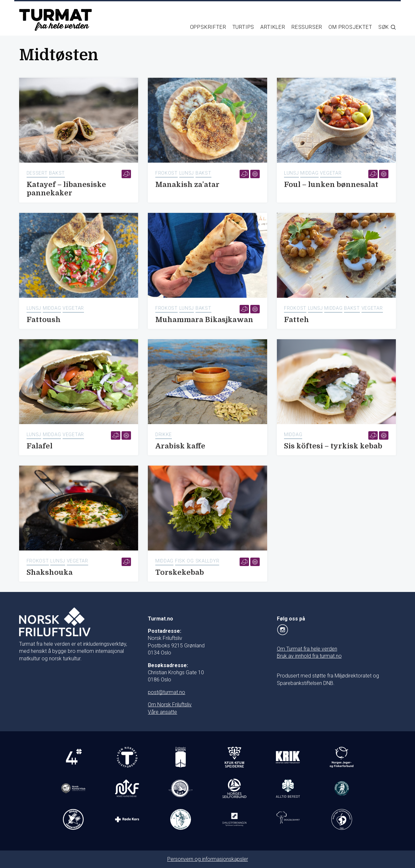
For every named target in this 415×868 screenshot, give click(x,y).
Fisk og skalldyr (197, 561)
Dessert (37, 173)
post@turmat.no (166, 692)
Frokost (166, 173)
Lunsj (187, 173)
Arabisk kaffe (180, 446)
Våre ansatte (162, 712)
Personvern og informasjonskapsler (208, 859)
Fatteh (296, 320)
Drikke (164, 435)
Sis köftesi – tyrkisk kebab (333, 446)
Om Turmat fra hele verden (307, 649)
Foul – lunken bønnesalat (331, 185)
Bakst (57, 173)
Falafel (40, 446)
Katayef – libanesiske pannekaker (66, 189)
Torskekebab (180, 572)
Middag (309, 173)
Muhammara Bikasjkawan (204, 320)
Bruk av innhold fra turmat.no (309, 656)
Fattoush (44, 320)
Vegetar (331, 173)
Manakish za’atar (187, 185)
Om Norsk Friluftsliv (170, 705)
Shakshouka (50, 572)
